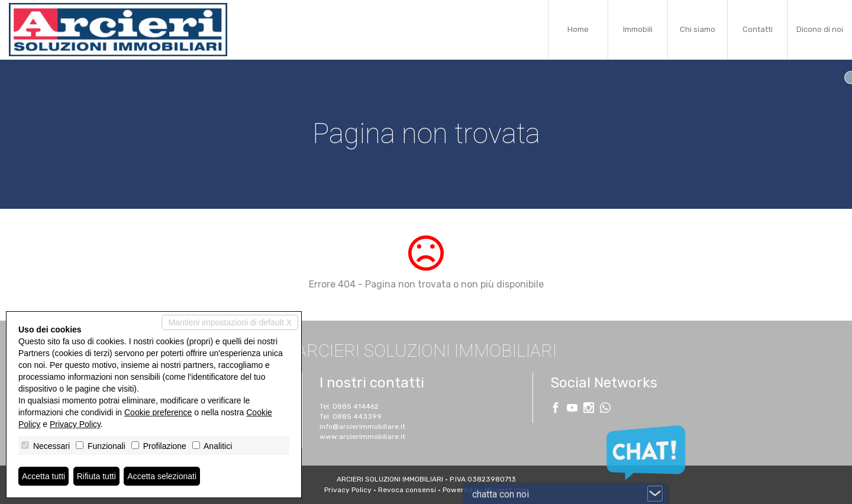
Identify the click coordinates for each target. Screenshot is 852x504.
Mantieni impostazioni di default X (230, 322)
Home (578, 29)
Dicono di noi (820, 29)
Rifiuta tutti (96, 476)
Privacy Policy (75, 424)
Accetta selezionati (162, 476)
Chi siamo (698, 29)
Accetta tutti (43, 476)
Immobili (638, 29)
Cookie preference (158, 412)
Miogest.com (506, 490)
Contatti (758, 29)
